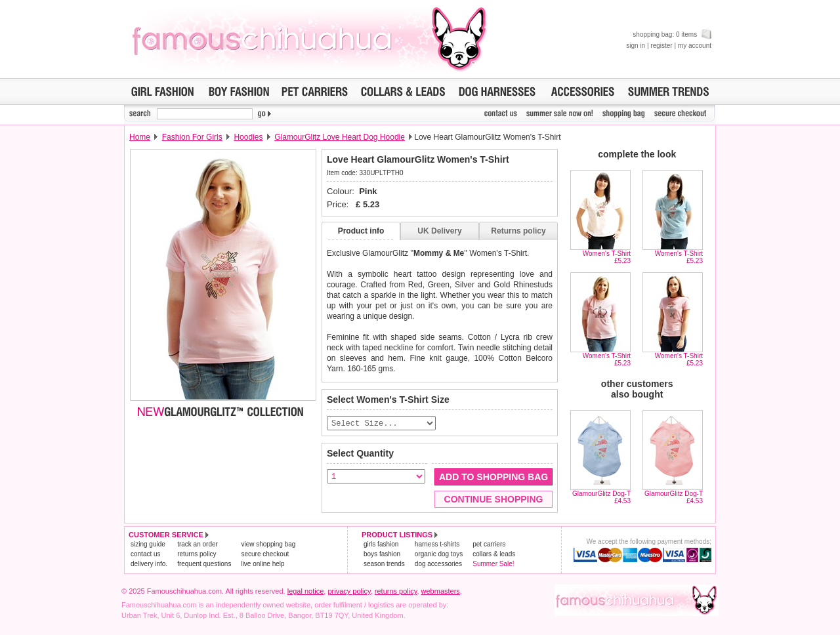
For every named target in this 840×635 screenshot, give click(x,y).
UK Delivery (439, 231)
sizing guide (148, 545)
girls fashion (381, 545)
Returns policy (518, 231)
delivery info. (149, 564)
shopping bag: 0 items (672, 34)
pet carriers (489, 545)
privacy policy (349, 592)
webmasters (441, 592)
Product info (361, 231)
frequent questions (204, 564)
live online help (262, 564)
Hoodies (248, 137)
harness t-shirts (437, 545)
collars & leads (494, 555)
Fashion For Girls (192, 137)
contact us (146, 555)
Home (140, 137)
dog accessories (438, 564)
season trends (384, 564)
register (661, 46)
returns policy (197, 555)
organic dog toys (439, 555)
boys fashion (382, 555)
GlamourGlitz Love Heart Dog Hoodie (340, 137)
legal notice (306, 592)
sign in (636, 46)
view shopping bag (268, 545)
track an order (198, 545)
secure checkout (265, 555)
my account (695, 46)
